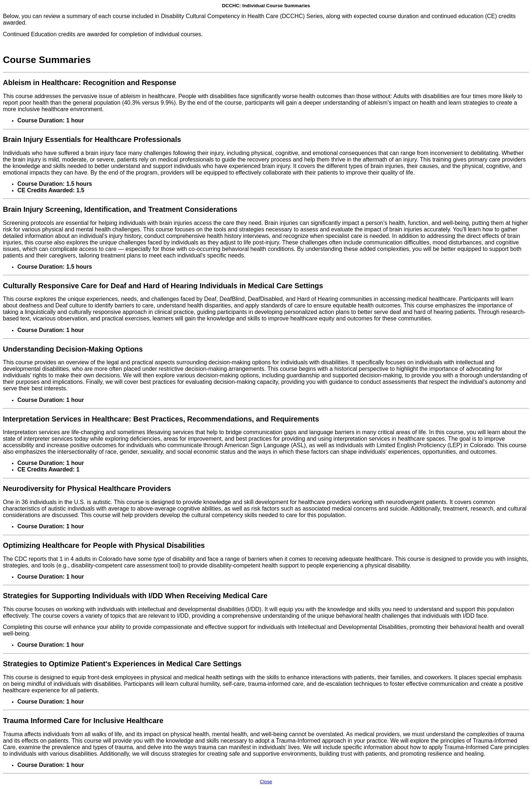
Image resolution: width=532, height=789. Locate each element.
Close (266, 782)
